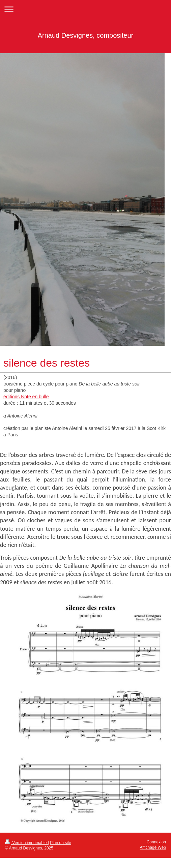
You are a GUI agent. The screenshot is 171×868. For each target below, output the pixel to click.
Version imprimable (26, 843)
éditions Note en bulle (26, 397)
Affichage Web (153, 847)
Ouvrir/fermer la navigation (85, 9)
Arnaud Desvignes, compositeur (85, 35)
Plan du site (61, 843)
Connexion (156, 842)
